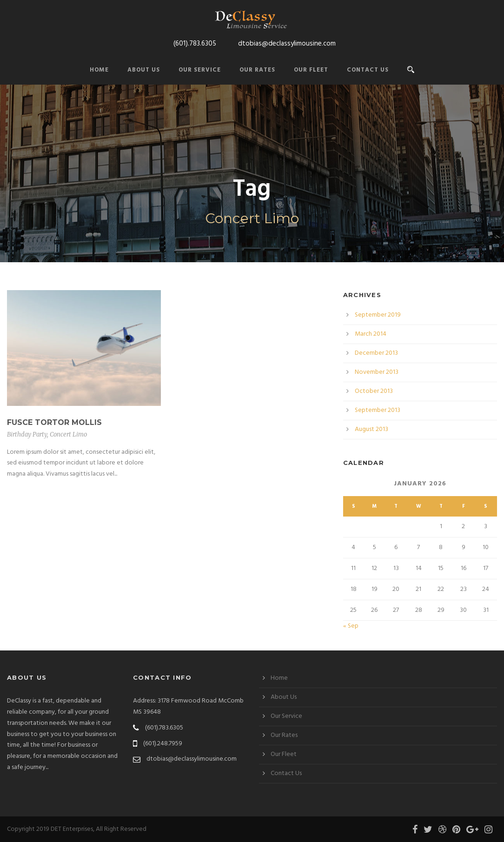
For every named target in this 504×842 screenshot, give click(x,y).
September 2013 (378, 410)
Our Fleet (311, 70)
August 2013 (371, 429)
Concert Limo (68, 434)
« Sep (351, 626)
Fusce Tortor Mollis (54, 422)
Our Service (200, 70)
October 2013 (374, 391)
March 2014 (371, 334)
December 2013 (376, 353)
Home (99, 70)
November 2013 (377, 372)
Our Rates (257, 70)
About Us (144, 70)
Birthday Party (27, 434)
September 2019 (378, 315)
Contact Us (368, 70)
